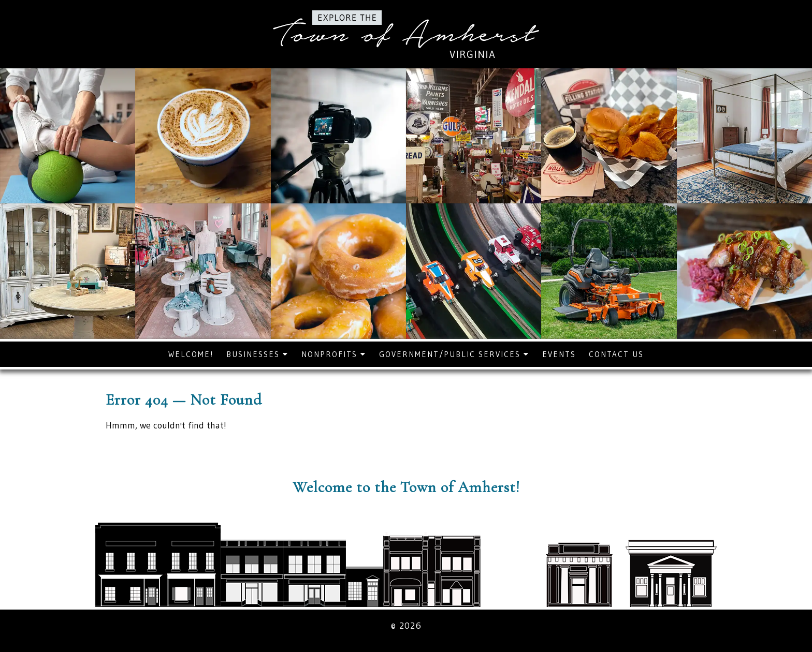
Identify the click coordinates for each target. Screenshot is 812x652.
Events (559, 354)
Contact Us (616, 354)
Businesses (257, 354)
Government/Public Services (454, 354)
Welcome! (191, 354)
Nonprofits (334, 354)
